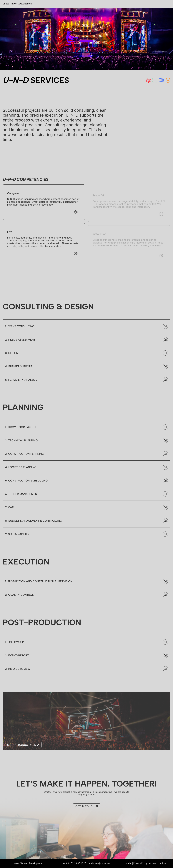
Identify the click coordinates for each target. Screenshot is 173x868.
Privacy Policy (141, 863)
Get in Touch (85, 809)
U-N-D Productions (22, 747)
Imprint (128, 863)
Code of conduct (158, 863)
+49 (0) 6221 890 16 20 (74, 863)
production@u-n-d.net (99, 863)
